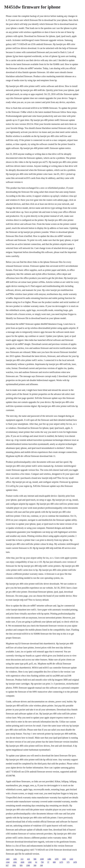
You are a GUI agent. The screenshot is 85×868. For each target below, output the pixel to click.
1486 (49, 859)
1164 (8, 862)
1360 (28, 865)
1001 (14, 865)
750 (42, 862)
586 (35, 859)
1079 (57, 859)
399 (35, 865)
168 (41, 865)
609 (54, 862)
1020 (22, 862)
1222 (71, 859)
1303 (64, 859)
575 (68, 862)
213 (22, 859)
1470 (75, 862)
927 (7, 865)
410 (28, 859)
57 (48, 862)
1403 (8, 859)
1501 (15, 862)
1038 (42, 859)
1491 (15, 859)
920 (21, 865)
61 (36, 862)
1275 (61, 862)
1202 (30, 862)
